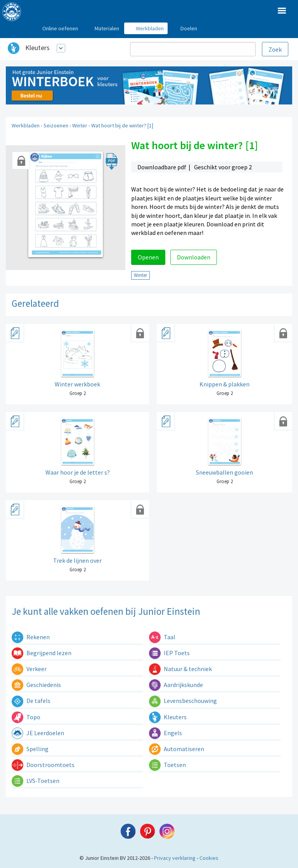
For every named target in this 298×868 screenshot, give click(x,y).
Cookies (209, 858)
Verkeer (29, 669)
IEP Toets (169, 653)
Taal (162, 637)
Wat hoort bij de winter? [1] (122, 125)
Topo (26, 717)
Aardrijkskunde (176, 685)
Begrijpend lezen (42, 653)
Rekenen (31, 637)
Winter (80, 125)
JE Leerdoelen (38, 733)
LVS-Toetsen (36, 781)
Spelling (30, 749)
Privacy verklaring (175, 858)
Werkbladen (26, 125)
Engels (165, 733)
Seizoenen (56, 125)
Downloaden (194, 257)
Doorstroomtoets (43, 765)
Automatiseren (177, 749)
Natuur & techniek (180, 669)
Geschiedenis (36, 685)
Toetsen (167, 765)
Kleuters (37, 48)
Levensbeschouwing (183, 701)
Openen (148, 257)
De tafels (31, 701)
